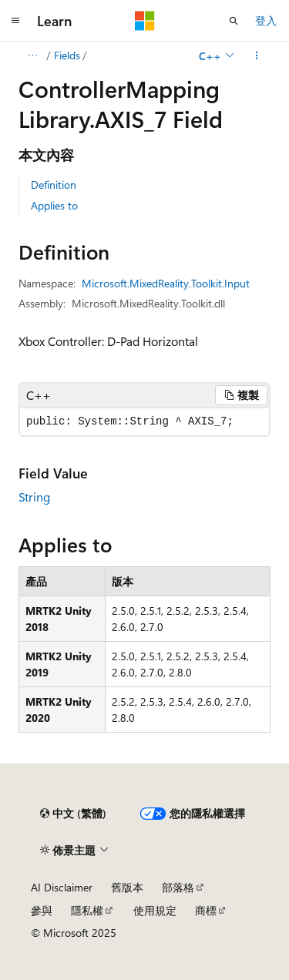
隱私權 (87, 910)
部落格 (178, 887)
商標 (206, 910)
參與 (42, 910)
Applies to (54, 205)
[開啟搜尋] (234, 21)
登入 (266, 20)
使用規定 (155, 910)
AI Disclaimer (62, 887)
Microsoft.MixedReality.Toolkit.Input (166, 283)
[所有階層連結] (32, 55)
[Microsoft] (145, 21)
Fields (67, 55)
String (34, 497)
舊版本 (127, 887)
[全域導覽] (15, 21)
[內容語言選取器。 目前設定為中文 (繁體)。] (73, 814)
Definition (54, 185)
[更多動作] (257, 55)
